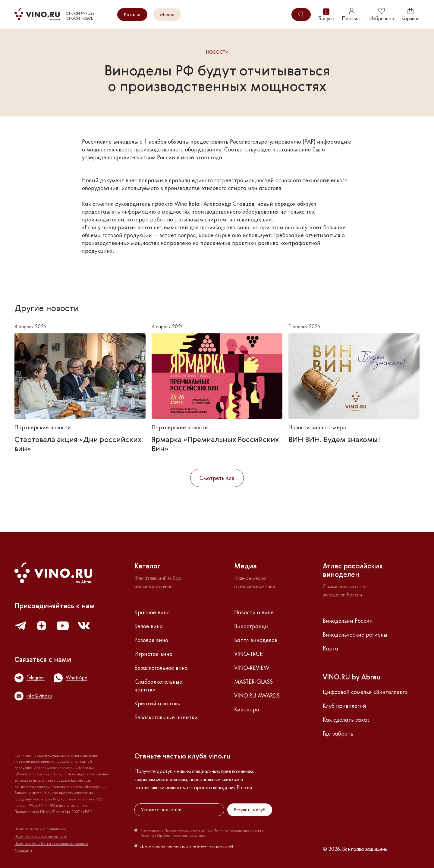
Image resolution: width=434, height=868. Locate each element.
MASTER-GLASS (253, 682)
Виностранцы (251, 626)
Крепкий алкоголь (157, 703)
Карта (331, 648)
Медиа (167, 14)
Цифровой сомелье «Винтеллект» (365, 692)
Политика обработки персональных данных (51, 844)
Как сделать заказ (346, 720)
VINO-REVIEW (252, 668)
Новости (217, 52)
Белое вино (149, 626)
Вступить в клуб (250, 810)
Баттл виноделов (256, 640)
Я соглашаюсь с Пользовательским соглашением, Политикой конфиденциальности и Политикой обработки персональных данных (202, 833)
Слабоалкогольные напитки (158, 685)
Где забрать (338, 733)
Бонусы (326, 15)
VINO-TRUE (248, 654)
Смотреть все (217, 478)
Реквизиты (23, 851)
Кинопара (247, 709)
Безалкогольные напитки (166, 717)
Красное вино (152, 612)
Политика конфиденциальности (41, 836)
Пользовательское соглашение (41, 829)
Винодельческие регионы (355, 634)
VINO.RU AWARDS (257, 695)
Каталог (132, 14)
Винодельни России (348, 621)
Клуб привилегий (344, 706)
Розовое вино (151, 640)
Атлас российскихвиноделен (353, 571)
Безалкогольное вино (161, 668)
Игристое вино (153, 654)
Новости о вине (254, 612)
